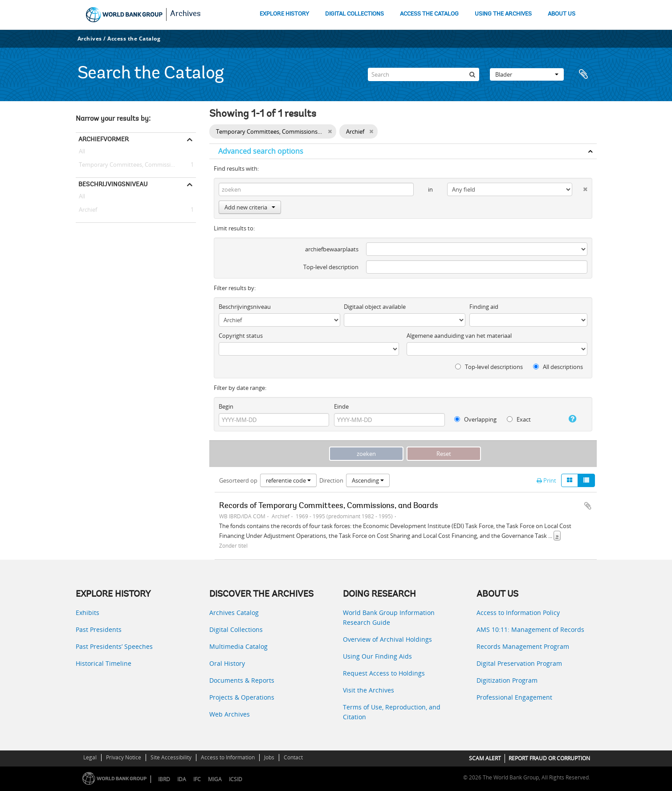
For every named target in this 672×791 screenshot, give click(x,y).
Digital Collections (236, 629)
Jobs (269, 757)
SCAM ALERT (485, 758)
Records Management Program (523, 646)
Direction (331, 480)
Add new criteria (250, 207)
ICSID (236, 779)
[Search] (424, 74)
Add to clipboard (588, 506)
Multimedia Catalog (238, 646)
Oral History (227, 663)
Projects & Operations (242, 697)
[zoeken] (472, 74)
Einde (341, 406)
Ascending (368, 480)
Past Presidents (99, 629)
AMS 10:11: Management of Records (530, 629)
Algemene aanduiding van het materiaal (459, 336)
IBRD (164, 779)
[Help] (569, 419)
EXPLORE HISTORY (284, 14)
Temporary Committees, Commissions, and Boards (136, 165)
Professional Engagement (514, 697)
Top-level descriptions (489, 367)
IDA (182, 779)
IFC (197, 779)
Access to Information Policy (518, 613)
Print (546, 480)
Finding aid (484, 307)
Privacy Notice (124, 757)
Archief (86, 210)
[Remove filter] (330, 131)
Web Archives (230, 714)
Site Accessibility (171, 757)
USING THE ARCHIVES (503, 14)
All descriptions (558, 367)
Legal (90, 757)
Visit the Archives (369, 690)
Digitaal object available (375, 307)
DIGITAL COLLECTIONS (354, 14)
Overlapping (475, 419)
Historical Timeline (104, 663)
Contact (293, 757)
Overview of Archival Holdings (387, 639)
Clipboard (586, 74)
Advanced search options (261, 151)
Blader (527, 74)
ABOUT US (562, 14)
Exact (519, 419)
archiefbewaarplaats (332, 249)
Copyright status (241, 336)
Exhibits (88, 613)
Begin (226, 406)
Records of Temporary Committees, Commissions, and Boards (329, 506)
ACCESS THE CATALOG (429, 14)
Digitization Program (507, 680)
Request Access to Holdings (384, 673)
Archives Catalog (234, 613)
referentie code (288, 480)
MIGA (215, 779)
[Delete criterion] (580, 187)
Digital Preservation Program (519, 663)
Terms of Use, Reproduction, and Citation (392, 712)
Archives (185, 14)
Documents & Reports (242, 680)
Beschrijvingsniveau (113, 184)
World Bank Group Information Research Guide (389, 617)
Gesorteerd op (238, 480)
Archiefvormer (104, 139)
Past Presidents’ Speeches (114, 646)
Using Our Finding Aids (377, 656)
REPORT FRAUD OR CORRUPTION (549, 758)
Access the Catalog (134, 39)
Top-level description (331, 267)
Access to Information (228, 757)
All (82, 153)
